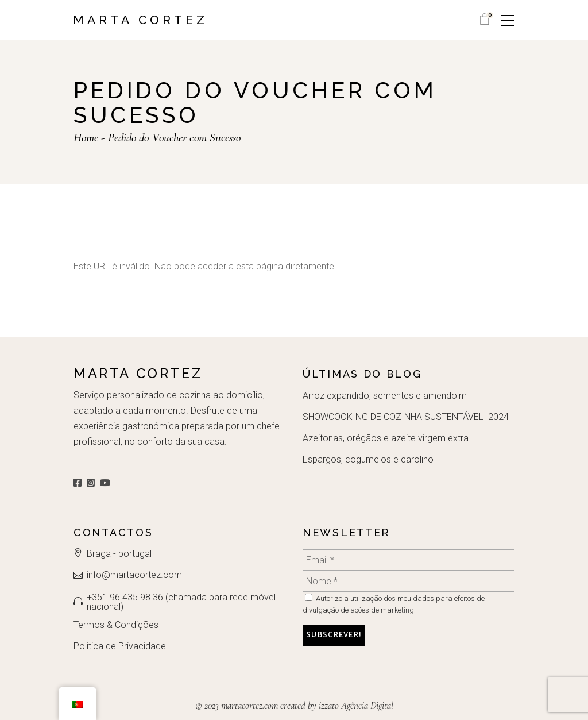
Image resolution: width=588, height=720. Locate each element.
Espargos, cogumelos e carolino (368, 459)
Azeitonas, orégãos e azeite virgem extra (386, 438)
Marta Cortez (140, 20)
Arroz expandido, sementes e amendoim (385, 396)
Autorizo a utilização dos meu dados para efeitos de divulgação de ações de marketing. (394, 604)
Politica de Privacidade (120, 646)
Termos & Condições (116, 625)
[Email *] (409, 560)
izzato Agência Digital (355, 705)
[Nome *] (409, 581)
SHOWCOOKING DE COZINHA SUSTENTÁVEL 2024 (406, 417)
